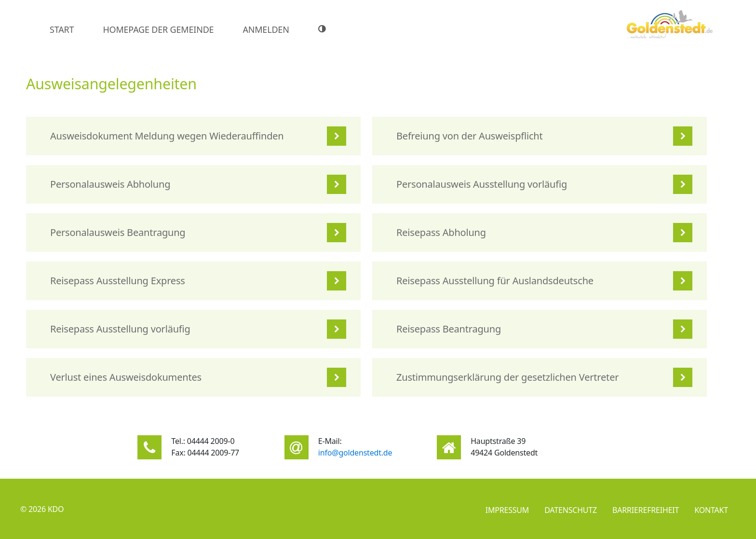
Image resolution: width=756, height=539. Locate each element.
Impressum (507, 510)
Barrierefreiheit (646, 510)
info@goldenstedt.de (355, 453)
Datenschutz (571, 510)
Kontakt (711, 510)
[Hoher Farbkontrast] (323, 29)
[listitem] (193, 136)
